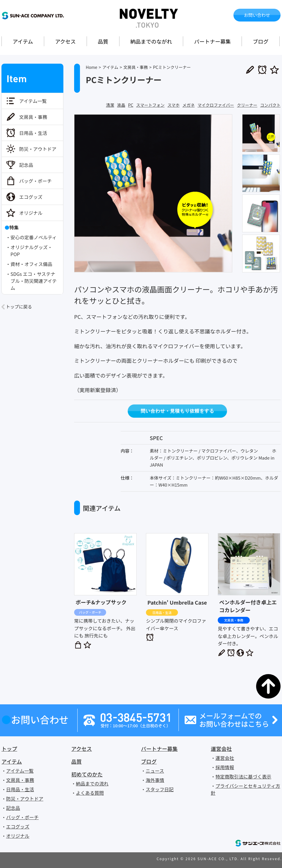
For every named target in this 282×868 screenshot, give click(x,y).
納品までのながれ (151, 41)
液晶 (121, 105)
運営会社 (221, 749)
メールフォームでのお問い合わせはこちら (234, 720)
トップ (9, 749)
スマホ (174, 105)
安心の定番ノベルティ (34, 237)
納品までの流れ (92, 783)
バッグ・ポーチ (35, 181)
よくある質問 (90, 793)
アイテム (23, 41)
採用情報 (225, 767)
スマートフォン (150, 105)
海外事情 (155, 780)
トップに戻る (19, 307)
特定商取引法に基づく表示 (243, 776)
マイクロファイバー (216, 105)
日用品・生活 (33, 133)
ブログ (261, 41)
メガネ (189, 105)
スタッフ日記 (160, 789)
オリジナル (31, 213)
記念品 (26, 165)
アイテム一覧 (33, 101)
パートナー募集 (213, 41)
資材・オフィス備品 (31, 264)
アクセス (65, 41)
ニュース (155, 771)
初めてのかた (87, 774)
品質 (103, 41)
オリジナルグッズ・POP (31, 251)
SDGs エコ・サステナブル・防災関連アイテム (34, 281)
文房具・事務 (33, 117)
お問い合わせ (257, 15)
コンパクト (270, 105)
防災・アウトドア (38, 149)
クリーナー (247, 105)
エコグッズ (31, 197)
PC (131, 105)
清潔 (110, 105)
